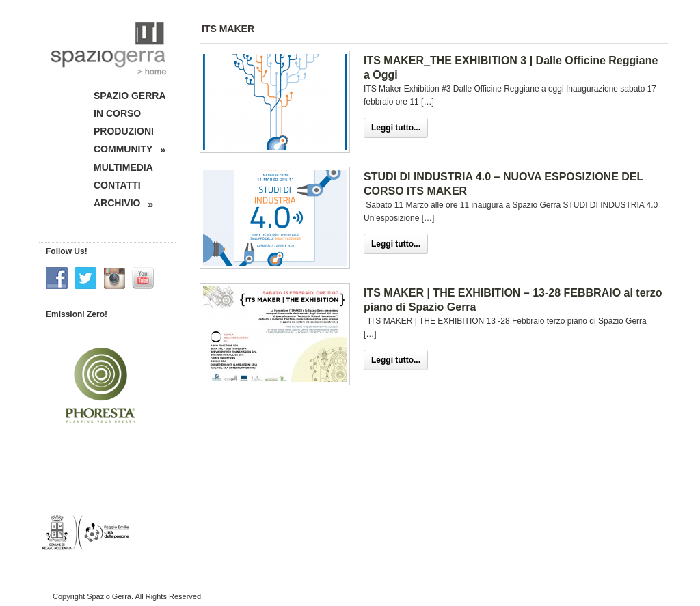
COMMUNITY (130, 149)
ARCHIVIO (123, 203)
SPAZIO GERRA (130, 96)
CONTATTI (117, 185)
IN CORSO (117, 113)
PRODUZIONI (124, 131)
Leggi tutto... (396, 128)
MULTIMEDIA (123, 167)
